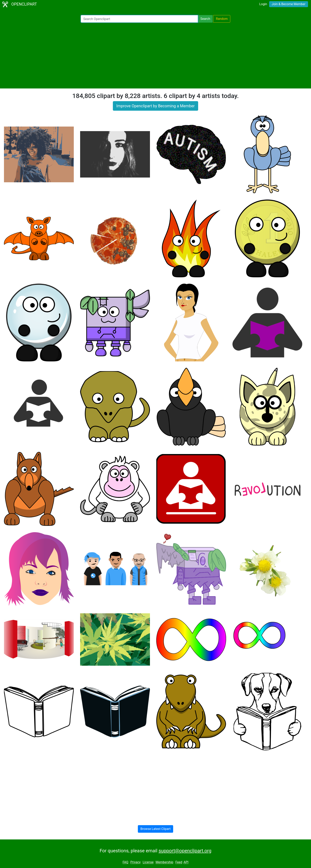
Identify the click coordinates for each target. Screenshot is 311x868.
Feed (179, 862)
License (148, 862)
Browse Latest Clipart (156, 829)
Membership (164, 862)
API (186, 862)
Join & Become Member (289, 4)
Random (222, 19)
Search (205, 19)
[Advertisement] (155, 56)
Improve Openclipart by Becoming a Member (155, 106)
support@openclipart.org (185, 851)
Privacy (135, 862)
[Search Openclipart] (139, 19)
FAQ (125, 862)
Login (263, 4)
